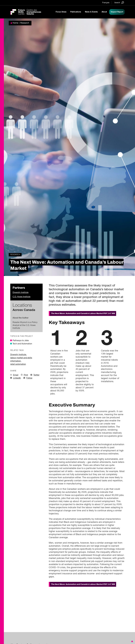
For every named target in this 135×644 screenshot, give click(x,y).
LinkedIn (17, 378)
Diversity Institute (21, 293)
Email (16, 375)
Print (26, 375)
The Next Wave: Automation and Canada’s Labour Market (83, 313)
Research (25, 23)
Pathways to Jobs (21, 341)
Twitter (36, 375)
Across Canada (24, 310)
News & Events (91, 12)
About (104, 12)
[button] (132, 641)
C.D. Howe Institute (21, 297)
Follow (29, 378)
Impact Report (117, 12)
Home (15, 23)
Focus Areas (61, 12)
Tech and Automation (22, 344)
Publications (76, 12)
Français (106, 3)
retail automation (18, 364)
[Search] (119, 2)
